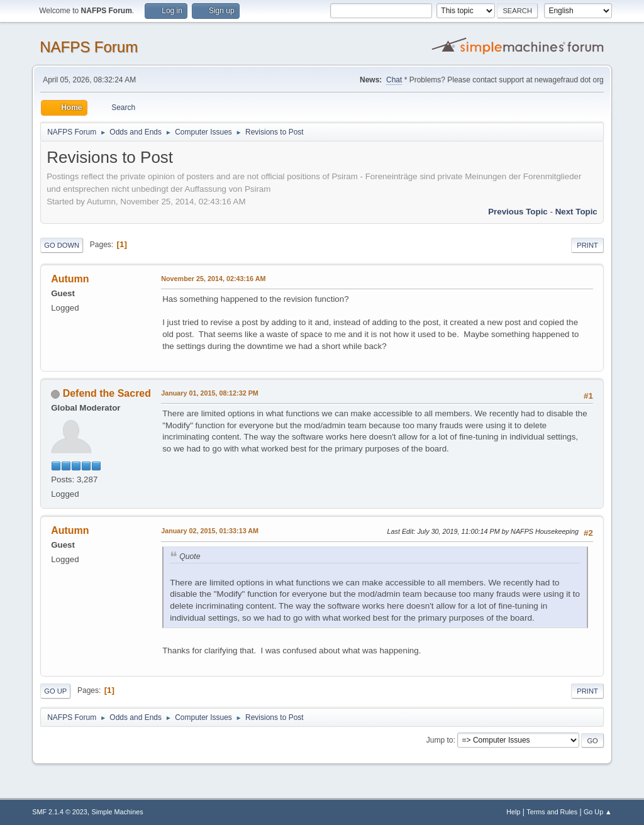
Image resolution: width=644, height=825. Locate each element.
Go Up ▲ (598, 812)
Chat (394, 80)
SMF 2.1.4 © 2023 (60, 812)
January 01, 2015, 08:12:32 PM (210, 393)
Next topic (576, 212)
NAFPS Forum (89, 47)
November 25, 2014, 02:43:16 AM (213, 279)
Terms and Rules (552, 812)
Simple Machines (118, 812)
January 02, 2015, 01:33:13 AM (210, 531)
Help (513, 812)
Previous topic (518, 212)
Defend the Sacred (107, 393)
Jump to (440, 740)
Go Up (55, 691)
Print (587, 245)
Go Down (62, 245)
